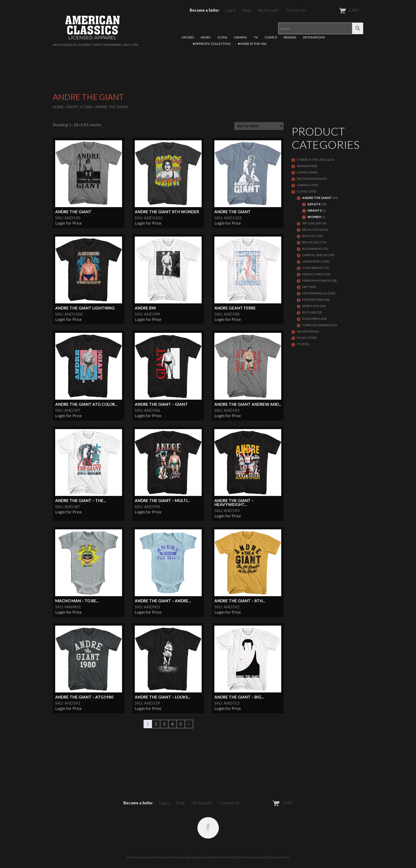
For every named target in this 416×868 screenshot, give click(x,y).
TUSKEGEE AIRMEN (316, 325)
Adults (314, 204)
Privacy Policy (280, 857)
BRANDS (290, 37)
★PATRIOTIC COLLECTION (211, 44)
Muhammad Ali (315, 293)
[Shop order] (259, 126)
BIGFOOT (309, 236)
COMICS (271, 37)
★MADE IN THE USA (252, 44)
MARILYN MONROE (316, 280)
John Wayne (312, 268)
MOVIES (188, 37)
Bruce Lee (310, 242)
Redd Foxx (311, 306)
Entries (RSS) (232, 857)
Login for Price (68, 223)
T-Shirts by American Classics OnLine (152, 857)
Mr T (306, 287)
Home (58, 107)
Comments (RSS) (258, 857)
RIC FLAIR (309, 312)
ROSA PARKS (311, 319)
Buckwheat (312, 249)
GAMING (241, 37)
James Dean (312, 261)
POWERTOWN (313, 300)
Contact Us (296, 10)
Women (314, 217)
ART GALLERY (312, 223)
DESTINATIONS (314, 37)
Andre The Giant (317, 198)
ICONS (222, 37)
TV (256, 37)
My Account (268, 10)
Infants (315, 210)
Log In (231, 10)
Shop (246, 10)
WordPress (215, 857)
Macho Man (312, 274)
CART (336, 10)
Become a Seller (204, 10)
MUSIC (206, 37)
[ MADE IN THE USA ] (311, 160)
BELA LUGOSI (312, 230)
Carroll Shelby (315, 255)
